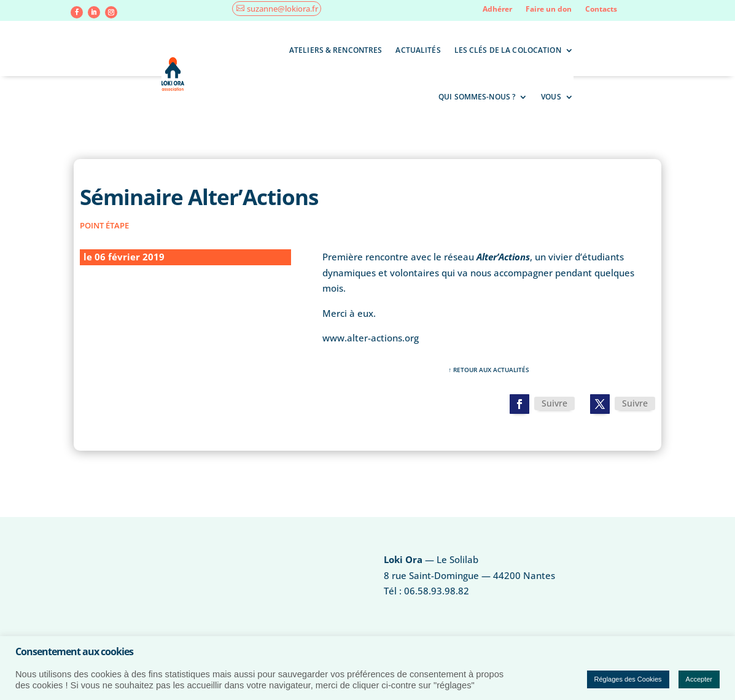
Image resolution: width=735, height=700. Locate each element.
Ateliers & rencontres (336, 50)
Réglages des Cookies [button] (628, 679)
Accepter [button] (699, 679)
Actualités (418, 50)
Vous (551, 97)
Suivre (554, 403)
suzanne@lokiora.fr (282, 9)
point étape (104, 225)
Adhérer (497, 10)
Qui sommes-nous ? (477, 97)
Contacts (601, 10)
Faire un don (549, 10)
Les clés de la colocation (508, 50)
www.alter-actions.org (371, 338)
